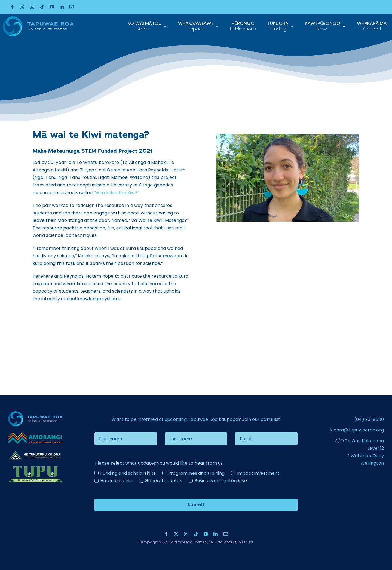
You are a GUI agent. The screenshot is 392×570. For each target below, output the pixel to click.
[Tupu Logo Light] (35, 468)
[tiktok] (42, 7)
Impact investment (258, 473)
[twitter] (22, 7)
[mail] (72, 7)
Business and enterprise (221, 481)
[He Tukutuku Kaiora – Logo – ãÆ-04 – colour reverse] (35, 452)
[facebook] (13, 7)
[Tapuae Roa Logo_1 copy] (38, 18)
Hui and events (116, 481)
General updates (163, 481)
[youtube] (52, 7)
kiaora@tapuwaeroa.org (357, 430)
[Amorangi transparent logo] (35, 434)
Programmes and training (197, 473)
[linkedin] (62, 7)
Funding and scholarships (128, 473)
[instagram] (32, 7)
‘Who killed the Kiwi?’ (117, 193)
